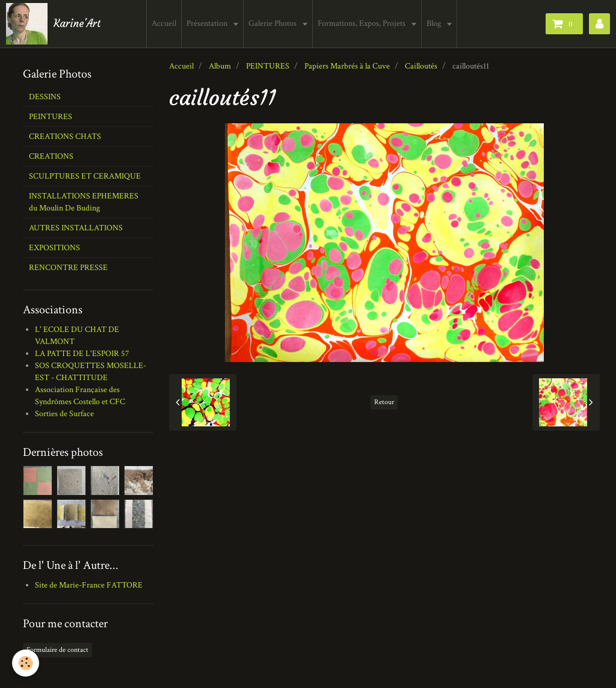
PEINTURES (268, 66)
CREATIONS (51, 156)
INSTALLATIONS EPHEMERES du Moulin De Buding (84, 202)
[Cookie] (26, 663)
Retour (384, 402)
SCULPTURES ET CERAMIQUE (85, 176)
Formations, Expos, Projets (363, 23)
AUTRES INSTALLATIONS (76, 228)
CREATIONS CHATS (65, 137)
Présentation (208, 23)
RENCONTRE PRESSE (68, 268)
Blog (435, 23)
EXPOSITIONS (54, 248)
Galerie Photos (274, 23)
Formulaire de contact (57, 650)
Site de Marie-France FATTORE (89, 585)
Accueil (165, 23)
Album (220, 66)
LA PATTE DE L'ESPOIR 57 (82, 354)
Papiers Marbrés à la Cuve (347, 66)
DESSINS (45, 97)
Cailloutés (421, 66)
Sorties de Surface (64, 414)
